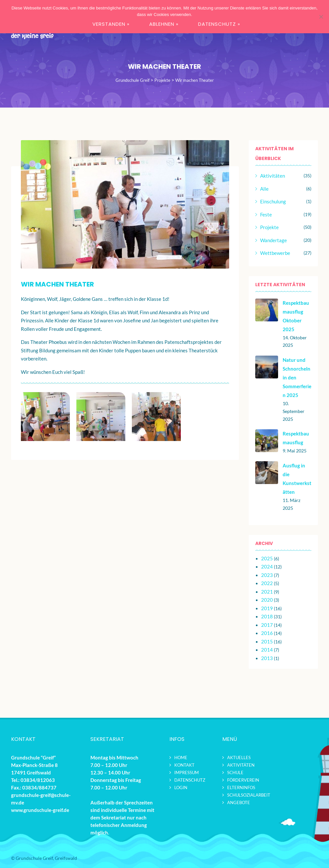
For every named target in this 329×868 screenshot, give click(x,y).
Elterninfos (241, 787)
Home (181, 758)
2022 (267, 583)
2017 (267, 625)
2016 (267, 633)
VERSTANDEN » (111, 24)
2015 (267, 641)
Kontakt (184, 765)
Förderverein (243, 780)
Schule (235, 772)
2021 (267, 592)
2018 (267, 616)
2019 (267, 608)
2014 (267, 650)
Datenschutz (190, 780)
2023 (267, 575)
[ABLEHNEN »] (321, 17)
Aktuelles (239, 758)
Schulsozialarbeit (249, 795)
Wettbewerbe (275, 253)
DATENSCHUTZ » (219, 24)
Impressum (187, 772)
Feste (266, 214)
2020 (267, 600)
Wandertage (274, 240)
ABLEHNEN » (164, 24)
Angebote (239, 802)
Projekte (269, 227)
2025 (267, 558)
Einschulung (273, 201)
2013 (267, 658)
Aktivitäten (273, 176)
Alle (264, 189)
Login (181, 787)
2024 (267, 566)
